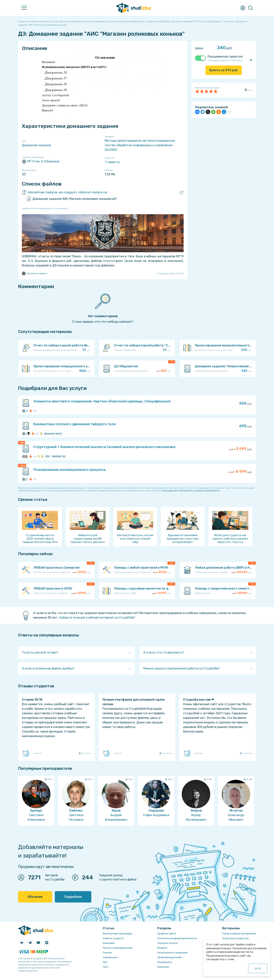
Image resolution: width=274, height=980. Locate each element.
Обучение (35, 897)
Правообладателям (170, 957)
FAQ (105, 962)
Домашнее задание (36, 145)
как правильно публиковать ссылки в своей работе (191, 491)
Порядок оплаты (168, 943)
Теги (105, 967)
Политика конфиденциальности (177, 938)
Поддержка (165, 962)
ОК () (258, 968)
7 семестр (112, 162)
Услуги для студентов (235, 938)
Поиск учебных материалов (239, 934)
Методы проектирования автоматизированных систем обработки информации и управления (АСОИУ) (140, 145)
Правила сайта (167, 934)
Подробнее (73, 897)
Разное (107, 953)
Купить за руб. (224, 70)
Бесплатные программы (117, 934)
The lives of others (34, 273)
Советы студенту (113, 938)
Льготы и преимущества (117, 948)
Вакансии (163, 967)
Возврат (162, 948)
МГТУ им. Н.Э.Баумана (41, 161)
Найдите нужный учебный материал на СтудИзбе (96, 618)
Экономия (109, 943)
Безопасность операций (172, 953)
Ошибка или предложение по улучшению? (45, 208)
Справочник (110, 957)
